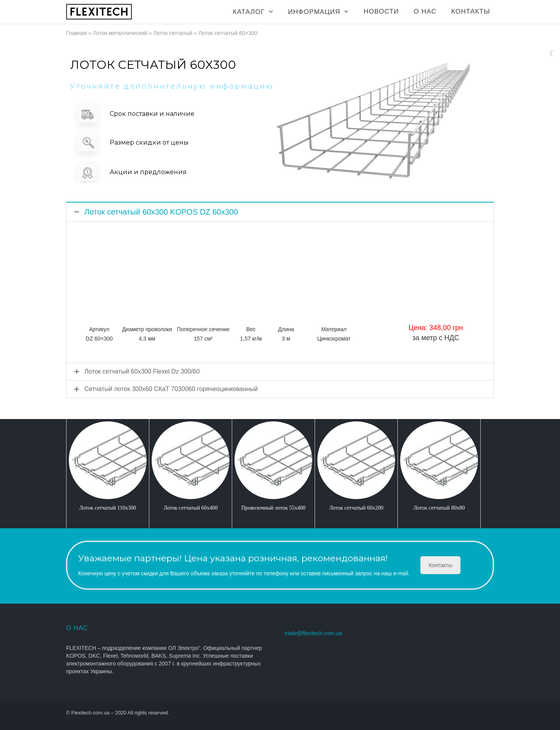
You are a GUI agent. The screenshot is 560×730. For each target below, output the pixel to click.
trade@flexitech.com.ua (313, 633)
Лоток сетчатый (173, 33)
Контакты (471, 11)
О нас (425, 11)
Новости (381, 11)
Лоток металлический (120, 33)
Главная (76, 33)
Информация (314, 12)
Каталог (249, 12)
